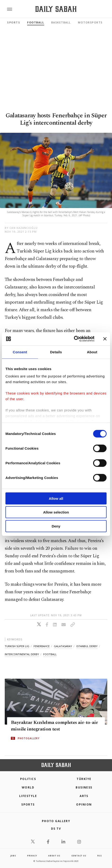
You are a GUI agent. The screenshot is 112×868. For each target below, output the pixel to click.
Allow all (56, 498)
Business (84, 787)
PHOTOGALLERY (29, 738)
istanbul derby (87, 646)
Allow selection (56, 512)
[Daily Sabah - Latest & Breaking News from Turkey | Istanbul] (56, 9)
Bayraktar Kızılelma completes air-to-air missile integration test (54, 726)
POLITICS (28, 779)
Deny (56, 526)
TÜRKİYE (84, 779)
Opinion (84, 804)
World (28, 787)
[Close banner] (105, 339)
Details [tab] (56, 352)
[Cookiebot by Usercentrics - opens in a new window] (74, 339)
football (50, 654)
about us (54, 856)
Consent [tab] (20, 352)
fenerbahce (42, 646)
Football (36, 22)
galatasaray (63, 646)
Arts (84, 796)
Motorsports (90, 22)
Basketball (61, 22)
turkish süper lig (17, 646)
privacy (32, 856)
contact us (79, 856)
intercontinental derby (22, 654)
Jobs (13, 856)
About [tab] (92, 352)
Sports (14, 22)
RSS (99, 856)
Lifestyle (28, 796)
